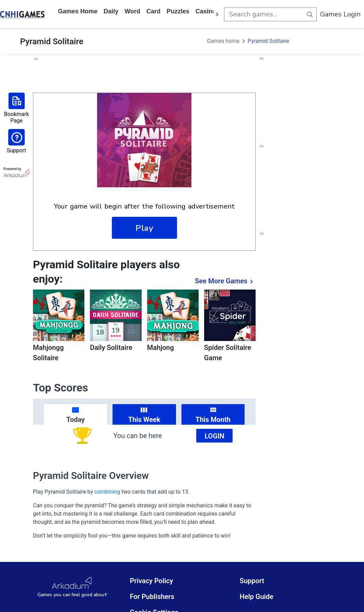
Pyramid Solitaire (268, 41)
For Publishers (152, 597)
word (132, 11)
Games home (78, 11)
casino (206, 11)
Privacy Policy (151, 581)
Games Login (340, 14)
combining (107, 492)
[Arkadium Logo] (72, 587)
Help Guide (256, 597)
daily (111, 11)
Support (252, 581)
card (154, 11)
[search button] (310, 14)
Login (214, 436)
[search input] (263, 14)
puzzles (178, 11)
